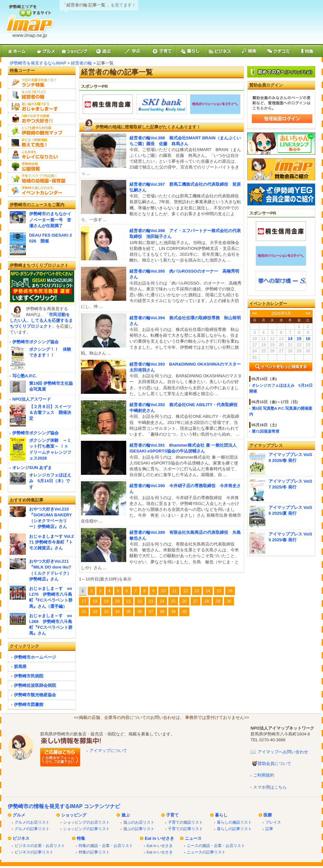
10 (163, 591)
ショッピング (74, 815)
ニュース (193, 838)
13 (197, 591)
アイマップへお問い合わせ (283, 752)
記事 (269, 829)
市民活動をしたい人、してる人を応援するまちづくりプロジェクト (41, 320)
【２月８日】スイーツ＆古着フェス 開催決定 (50, 412)
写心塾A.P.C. (25, 376)
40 (184, 611)
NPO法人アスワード (32, 399)
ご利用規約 (264, 775)
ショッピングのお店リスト (86, 822)
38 (162, 611)
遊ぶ (126, 815)
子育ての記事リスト (185, 829)
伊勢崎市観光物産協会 (35, 695)
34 (117, 611)
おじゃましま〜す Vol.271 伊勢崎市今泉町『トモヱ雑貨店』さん (51, 542)
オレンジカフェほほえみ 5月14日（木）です (50, 481)
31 (84, 611)
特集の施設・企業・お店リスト (106, 845)
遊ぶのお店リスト (139, 822)
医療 (268, 815)
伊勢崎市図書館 (29, 704)
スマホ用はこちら (270, 787)
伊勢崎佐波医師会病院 (35, 685)
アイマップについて (108, 751)
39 (173, 611)
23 (151, 601)
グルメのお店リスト (32, 822)
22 (139, 601)
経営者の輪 (81, 63)
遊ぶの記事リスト (139, 829)
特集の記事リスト (94, 852)
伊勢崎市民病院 (29, 676)
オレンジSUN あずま (32, 468)
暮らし (221, 815)
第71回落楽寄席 (266, 431)
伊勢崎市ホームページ (35, 657)
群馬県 (20, 667)
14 (208, 591)
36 (139, 611)
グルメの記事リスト (32, 829)
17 (84, 601)
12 (185, 591)
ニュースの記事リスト (206, 852)
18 (95, 601)
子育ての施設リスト (185, 822)
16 (230, 591)
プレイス (273, 822)
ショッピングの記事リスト (86, 829)
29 (218, 601)
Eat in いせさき (159, 838)
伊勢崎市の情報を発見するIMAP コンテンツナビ (64, 806)
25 (173, 601)
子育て (172, 815)
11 (174, 591)
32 (95, 611)
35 (128, 611)
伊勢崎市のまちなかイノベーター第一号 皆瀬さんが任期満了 (50, 220)
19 (106, 601)
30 (229, 601)
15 (219, 591)
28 (206, 601)
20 (117, 601)
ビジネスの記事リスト (34, 852)
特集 (81, 838)
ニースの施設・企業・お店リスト (216, 845)
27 (195, 601)
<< (255, 313)
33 (106, 611)
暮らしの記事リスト (234, 829)
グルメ (19, 815)
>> (308, 313)
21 (128, 601)
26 (184, 601)
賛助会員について (274, 763)
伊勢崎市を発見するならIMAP (38, 63)
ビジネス (21, 838)
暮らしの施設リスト (234, 822)
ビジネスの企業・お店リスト (40, 845)
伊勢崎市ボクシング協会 (35, 342)
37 (151, 611)
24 (162, 601)
